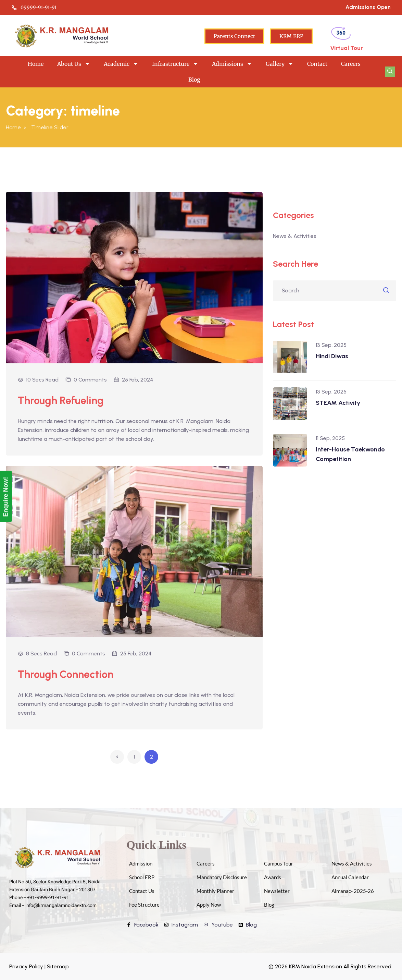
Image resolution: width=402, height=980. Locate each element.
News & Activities (295, 236)
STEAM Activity (338, 403)
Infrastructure (175, 64)
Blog (194, 80)
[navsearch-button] (390, 72)
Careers (351, 64)
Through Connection (68, 674)
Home (36, 64)
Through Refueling (63, 400)
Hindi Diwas (332, 356)
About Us (74, 64)
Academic (121, 64)
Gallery (280, 64)
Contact (317, 64)
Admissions (232, 64)
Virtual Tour (347, 48)
